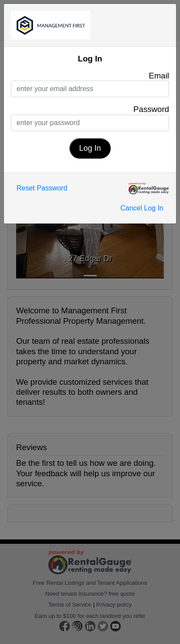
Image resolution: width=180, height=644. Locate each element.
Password (151, 109)
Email (159, 76)
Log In (90, 148)
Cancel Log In (142, 208)
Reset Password (42, 188)
